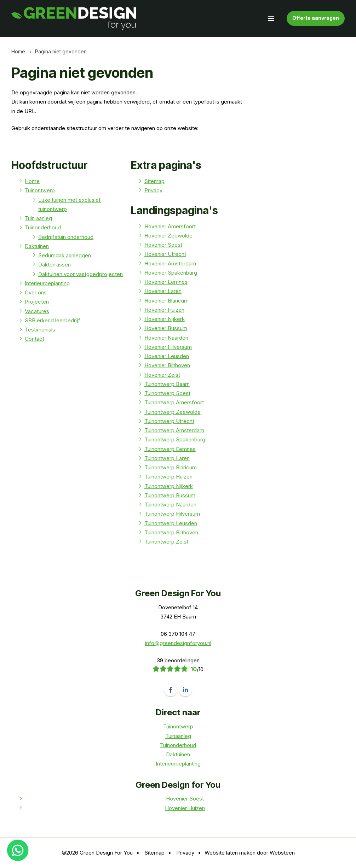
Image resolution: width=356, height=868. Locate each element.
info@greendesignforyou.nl (178, 643)
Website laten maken (230, 853)
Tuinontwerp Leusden (171, 523)
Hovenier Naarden (166, 338)
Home (18, 51)
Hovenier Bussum (166, 328)
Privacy (153, 190)
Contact (35, 339)
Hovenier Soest (163, 245)
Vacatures (37, 311)
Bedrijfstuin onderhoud (66, 237)
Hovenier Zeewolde (168, 236)
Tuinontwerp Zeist (166, 542)
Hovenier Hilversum (168, 347)
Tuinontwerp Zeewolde (173, 412)
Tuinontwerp (40, 190)
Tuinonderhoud (43, 227)
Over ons (36, 292)
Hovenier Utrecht (165, 254)
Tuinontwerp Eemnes (170, 449)
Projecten (37, 302)
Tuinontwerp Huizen (168, 477)
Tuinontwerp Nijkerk (169, 486)
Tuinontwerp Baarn (167, 384)
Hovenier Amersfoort (170, 226)
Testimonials (40, 330)
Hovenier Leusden (167, 356)
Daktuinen (37, 246)
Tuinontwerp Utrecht (169, 421)
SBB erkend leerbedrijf (53, 320)
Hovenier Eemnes (166, 282)
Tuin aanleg (38, 218)
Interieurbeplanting (47, 283)
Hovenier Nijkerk (165, 319)
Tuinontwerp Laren (167, 458)
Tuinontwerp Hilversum (172, 514)
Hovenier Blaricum (166, 301)
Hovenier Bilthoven (167, 365)
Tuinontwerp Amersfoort (174, 402)
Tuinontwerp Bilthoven (171, 532)
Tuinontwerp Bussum (170, 495)
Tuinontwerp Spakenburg (175, 439)
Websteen (282, 853)
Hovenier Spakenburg (171, 273)
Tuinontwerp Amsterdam (174, 430)
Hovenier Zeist (162, 375)
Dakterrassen (54, 265)
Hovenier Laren (163, 291)
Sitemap (154, 181)
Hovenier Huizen (164, 310)
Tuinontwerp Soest (167, 393)
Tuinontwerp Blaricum (171, 467)
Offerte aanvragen (316, 18)
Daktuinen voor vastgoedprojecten (81, 274)
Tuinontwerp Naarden (170, 505)
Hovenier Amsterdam (170, 263)
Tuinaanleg (178, 736)
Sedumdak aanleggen (65, 255)
